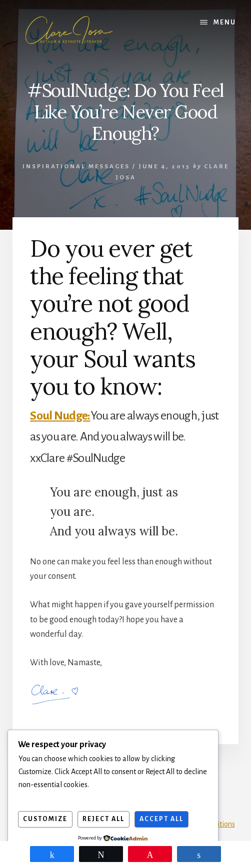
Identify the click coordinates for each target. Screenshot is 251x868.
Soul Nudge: (60, 416)
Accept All (161, 819)
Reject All (103, 819)
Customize (45, 819)
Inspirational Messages (76, 167)
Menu (225, 22)
